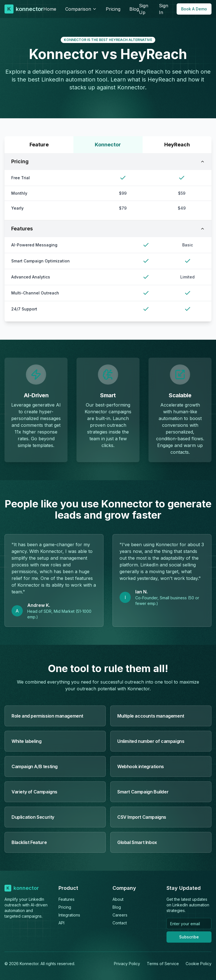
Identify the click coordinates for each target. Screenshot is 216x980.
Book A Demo (194, 9)
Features (108, 229)
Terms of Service (163, 964)
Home (50, 9)
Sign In (164, 9)
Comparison (81, 9)
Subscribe (189, 937)
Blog (134, 9)
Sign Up (144, 9)
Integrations (69, 915)
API (61, 923)
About (118, 899)
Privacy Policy (127, 964)
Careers (120, 915)
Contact (120, 923)
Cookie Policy (199, 964)
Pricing (113, 9)
